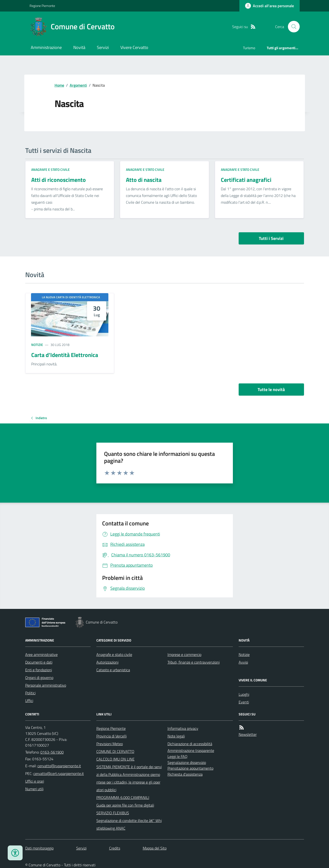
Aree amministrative (41, 654)
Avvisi (243, 662)
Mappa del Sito (155, 848)
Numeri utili (34, 789)
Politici (30, 693)
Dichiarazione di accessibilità (190, 744)
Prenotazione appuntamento (190, 768)
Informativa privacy (183, 728)
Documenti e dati (39, 662)
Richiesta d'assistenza (185, 774)
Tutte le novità (271, 389)
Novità (79, 47)
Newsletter (248, 734)
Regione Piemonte (42, 6)
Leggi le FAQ (177, 756)
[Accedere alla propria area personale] (270, 6)
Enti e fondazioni (39, 670)
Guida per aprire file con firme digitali (125, 805)
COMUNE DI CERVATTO (115, 751)
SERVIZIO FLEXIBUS (113, 813)
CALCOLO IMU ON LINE (115, 759)
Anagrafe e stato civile (50, 169)
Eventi (244, 702)
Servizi (103, 47)
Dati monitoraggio (39, 848)
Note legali (176, 736)
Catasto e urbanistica (113, 670)
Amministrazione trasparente (191, 750)
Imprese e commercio (184, 654)
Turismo (249, 48)
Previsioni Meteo (110, 744)
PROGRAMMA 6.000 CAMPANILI (123, 797)
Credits (115, 848)
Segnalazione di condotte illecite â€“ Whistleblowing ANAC (129, 824)
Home (59, 85)
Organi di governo (39, 678)
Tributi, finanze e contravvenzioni (194, 662)
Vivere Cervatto (134, 47)
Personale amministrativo (46, 685)
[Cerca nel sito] (292, 27)
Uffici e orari (35, 781)
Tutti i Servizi (271, 238)
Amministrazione (46, 47)
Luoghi (244, 694)
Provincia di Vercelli (112, 736)
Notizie (37, 345)
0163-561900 (52, 752)
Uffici (29, 701)
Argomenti (78, 85)
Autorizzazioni (107, 662)
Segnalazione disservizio (187, 762)
